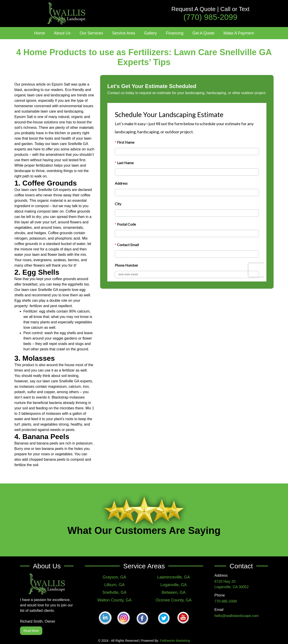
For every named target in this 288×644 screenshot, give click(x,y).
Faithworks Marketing (175, 641)
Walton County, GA (114, 600)
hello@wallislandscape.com (237, 616)
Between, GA (173, 592)
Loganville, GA (174, 585)
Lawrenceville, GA (174, 577)
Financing (175, 33)
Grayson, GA (114, 577)
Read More (31, 631)
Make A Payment (239, 33)
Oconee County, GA (174, 600)
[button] (62, 33)
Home (40, 33)
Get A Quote (203, 33)
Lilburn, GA (114, 585)
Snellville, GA (114, 592)
